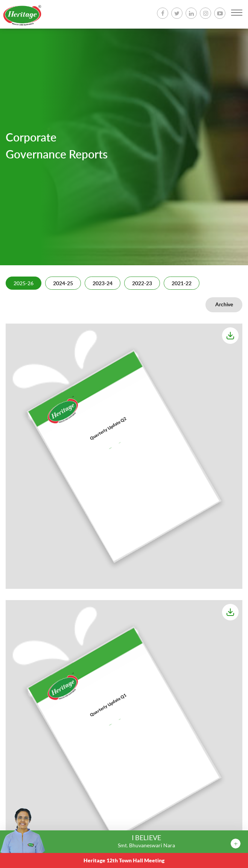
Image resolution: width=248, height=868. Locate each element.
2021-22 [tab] (182, 284)
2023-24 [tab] (103, 284)
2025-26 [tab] (24, 284)
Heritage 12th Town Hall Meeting (124, 860)
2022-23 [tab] (142, 284)
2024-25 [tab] (63, 284)
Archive (224, 305)
